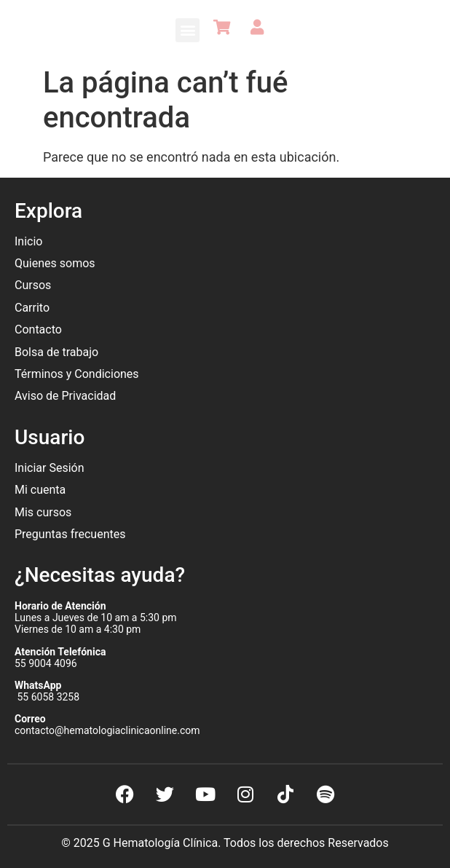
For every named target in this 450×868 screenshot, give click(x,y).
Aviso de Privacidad (65, 396)
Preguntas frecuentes (71, 534)
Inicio (28, 241)
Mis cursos (43, 512)
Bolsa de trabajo (56, 352)
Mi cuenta (40, 490)
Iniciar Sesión (50, 468)
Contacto (38, 330)
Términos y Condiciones (77, 374)
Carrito (32, 308)
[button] (187, 30)
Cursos (33, 285)
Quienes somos (56, 263)
